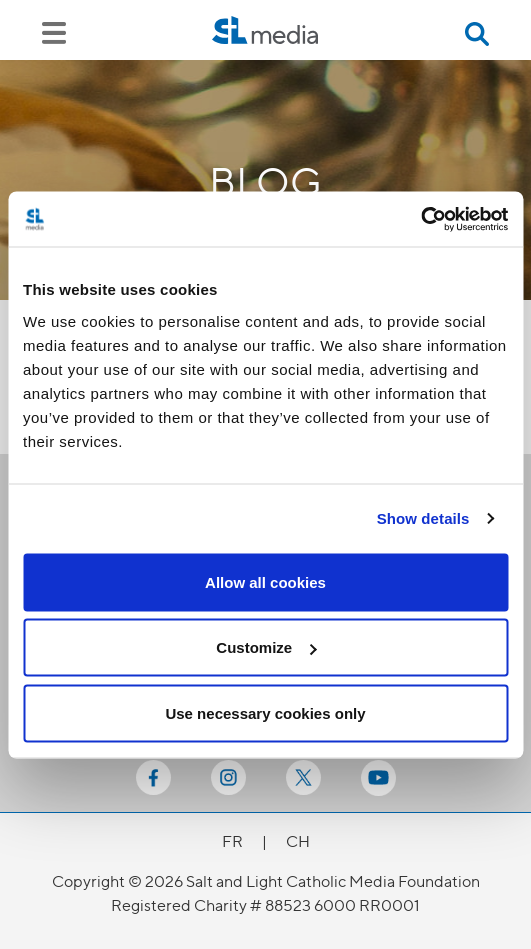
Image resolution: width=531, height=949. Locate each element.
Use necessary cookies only (265, 712)
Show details (423, 518)
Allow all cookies (265, 581)
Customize (266, 647)
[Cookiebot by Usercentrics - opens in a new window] (420, 219)
